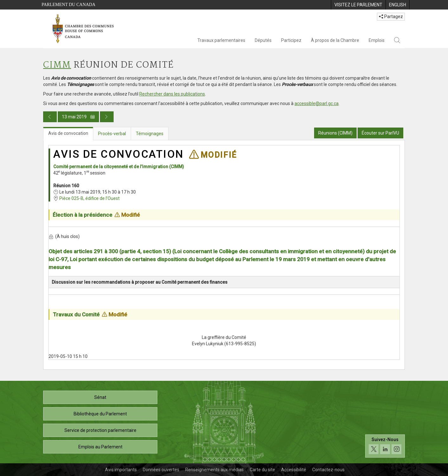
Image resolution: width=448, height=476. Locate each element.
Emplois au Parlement (100, 447)
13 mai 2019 (78, 117)
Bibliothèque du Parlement (100, 414)
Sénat (100, 397)
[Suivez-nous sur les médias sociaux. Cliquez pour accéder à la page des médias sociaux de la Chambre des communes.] (385, 446)
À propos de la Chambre (335, 40)
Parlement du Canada (69, 5)
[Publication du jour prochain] (107, 117)
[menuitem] (358, 5)
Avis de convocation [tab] (68, 133)
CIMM (57, 65)
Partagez (391, 17)
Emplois (377, 40)
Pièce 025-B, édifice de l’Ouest (89, 198)
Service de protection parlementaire (100, 430)
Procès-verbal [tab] (112, 134)
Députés (263, 40)
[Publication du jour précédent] (50, 117)
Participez (291, 40)
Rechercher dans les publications (172, 94)
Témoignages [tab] (150, 134)
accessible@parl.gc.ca (316, 103)
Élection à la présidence (82, 215)
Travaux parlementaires (221, 40)
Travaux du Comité (76, 314)
